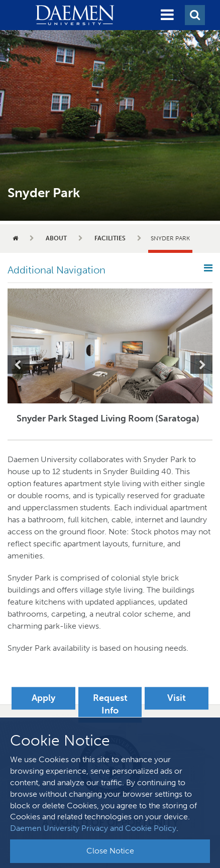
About (56, 238)
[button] (167, 15)
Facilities (110, 238)
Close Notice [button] (110, 851)
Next (201, 365)
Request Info (110, 704)
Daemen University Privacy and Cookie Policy (93, 828)
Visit (177, 698)
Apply (43, 698)
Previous (19, 365)
